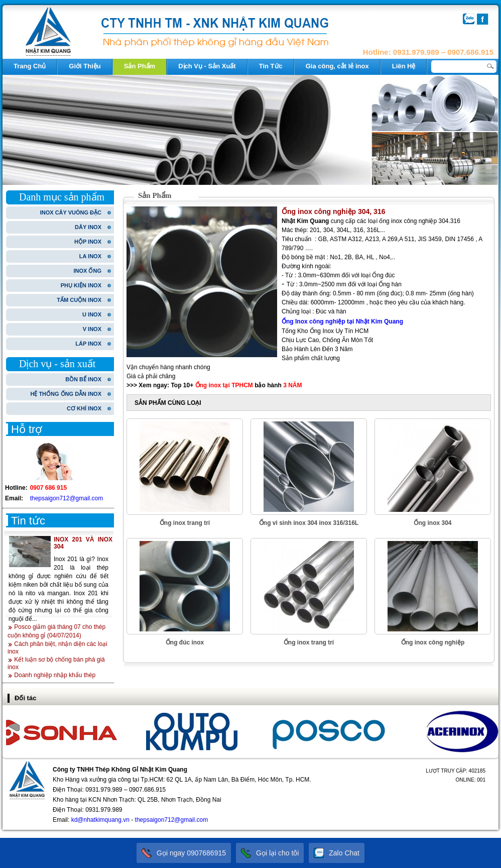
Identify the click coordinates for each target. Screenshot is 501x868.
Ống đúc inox (185, 642)
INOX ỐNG (88, 271)
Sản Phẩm (140, 66)
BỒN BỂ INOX (83, 379)
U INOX (92, 314)
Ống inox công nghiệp (433, 642)
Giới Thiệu (85, 66)
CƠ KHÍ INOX (84, 408)
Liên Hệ (404, 66)
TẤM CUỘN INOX (79, 300)
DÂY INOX (88, 227)
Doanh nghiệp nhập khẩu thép (55, 675)
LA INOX (90, 256)
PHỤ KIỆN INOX (81, 285)
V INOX (92, 329)
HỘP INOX (88, 242)
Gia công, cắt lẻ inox (337, 66)
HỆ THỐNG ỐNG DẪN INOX (66, 394)
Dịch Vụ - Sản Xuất (207, 66)
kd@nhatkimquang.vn (100, 820)
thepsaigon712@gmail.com (67, 498)
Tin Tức (271, 66)
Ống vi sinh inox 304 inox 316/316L (309, 523)
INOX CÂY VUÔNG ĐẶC (71, 212)
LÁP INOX (88, 344)
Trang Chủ (30, 66)
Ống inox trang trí (185, 523)
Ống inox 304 (432, 523)
